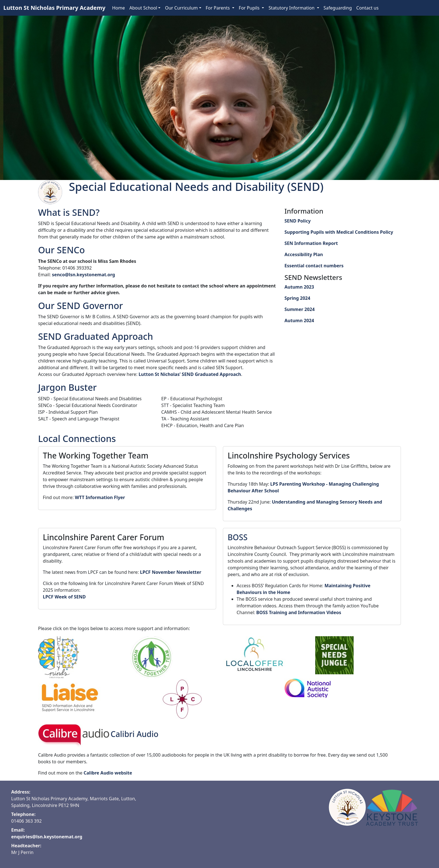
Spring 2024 (297, 298)
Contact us (368, 8)
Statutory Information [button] (292, 8)
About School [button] (143, 8)
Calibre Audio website (108, 773)
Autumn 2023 (299, 287)
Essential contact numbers (314, 266)
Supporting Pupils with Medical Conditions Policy (339, 232)
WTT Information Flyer (100, 497)
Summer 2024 (300, 309)
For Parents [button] (218, 8)
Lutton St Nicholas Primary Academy (54, 8)
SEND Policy (298, 221)
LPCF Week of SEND (64, 597)
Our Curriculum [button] (181, 8)
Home (118, 8)
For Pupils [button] (250, 8)
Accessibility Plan (304, 254)
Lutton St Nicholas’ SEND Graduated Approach (190, 374)
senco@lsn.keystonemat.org (84, 275)
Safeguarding (338, 8)
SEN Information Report (311, 243)
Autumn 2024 (299, 320)
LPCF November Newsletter (171, 572)
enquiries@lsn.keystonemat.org (47, 837)
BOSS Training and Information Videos (299, 612)
